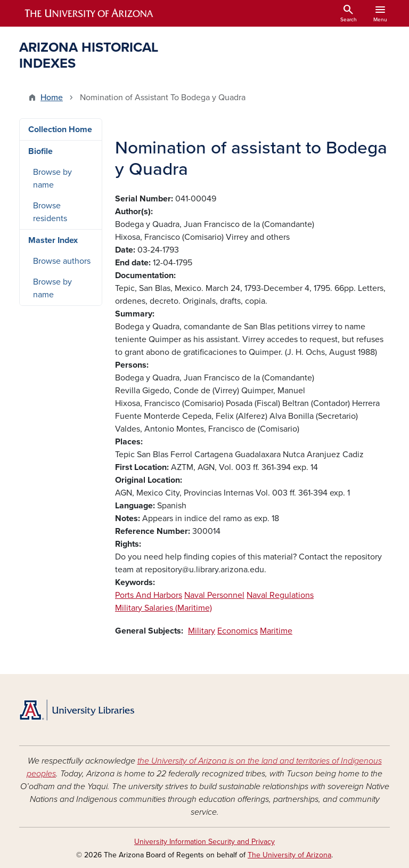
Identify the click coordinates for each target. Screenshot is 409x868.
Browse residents (50, 212)
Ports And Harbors (149, 595)
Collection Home (60, 129)
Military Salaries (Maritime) (163, 608)
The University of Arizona (289, 855)
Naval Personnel (214, 595)
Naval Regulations (280, 595)
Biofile (40, 151)
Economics (238, 631)
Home (52, 98)
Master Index (53, 240)
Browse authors (62, 261)
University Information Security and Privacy (204, 842)
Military (202, 631)
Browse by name (52, 179)
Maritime (276, 631)
